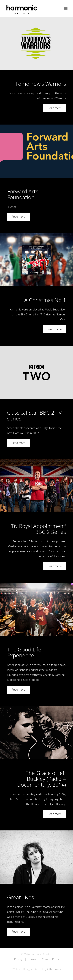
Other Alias (54, 969)
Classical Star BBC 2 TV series (34, 415)
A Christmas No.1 (45, 300)
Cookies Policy (50, 959)
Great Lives (21, 897)
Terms (32, 959)
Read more (55, 108)
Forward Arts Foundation (23, 194)
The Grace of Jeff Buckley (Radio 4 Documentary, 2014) (41, 779)
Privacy (18, 959)
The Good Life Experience (24, 652)
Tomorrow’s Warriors (40, 84)
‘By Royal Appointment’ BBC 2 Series (38, 529)
